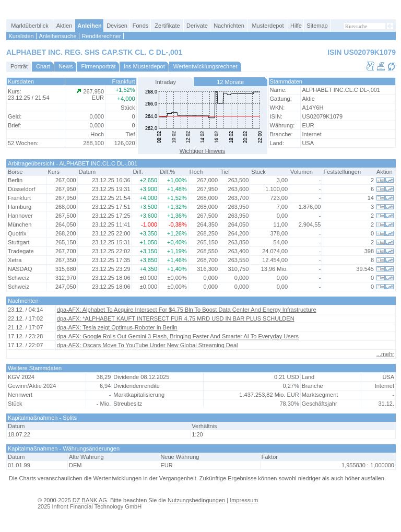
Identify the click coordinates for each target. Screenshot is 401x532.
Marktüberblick (30, 26)
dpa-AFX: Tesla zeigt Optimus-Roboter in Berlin (117, 327)
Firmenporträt (98, 66)
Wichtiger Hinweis (202, 151)
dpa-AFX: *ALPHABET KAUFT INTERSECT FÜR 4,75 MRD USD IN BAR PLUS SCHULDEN (176, 318)
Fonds (141, 26)
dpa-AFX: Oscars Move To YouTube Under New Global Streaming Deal (148, 345)
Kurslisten (21, 36)
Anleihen (89, 26)
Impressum (244, 500)
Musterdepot (268, 26)
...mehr (385, 354)
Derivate (197, 26)
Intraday (166, 82)
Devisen (117, 26)
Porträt (19, 66)
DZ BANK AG (90, 500)
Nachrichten (229, 26)
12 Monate (230, 82)
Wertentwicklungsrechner (205, 66)
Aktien (64, 26)
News (66, 66)
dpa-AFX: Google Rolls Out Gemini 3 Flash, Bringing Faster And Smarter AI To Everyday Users (178, 336)
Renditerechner (101, 36)
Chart (43, 66)
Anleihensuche (57, 36)
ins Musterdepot (144, 66)
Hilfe (296, 26)
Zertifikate (167, 26)
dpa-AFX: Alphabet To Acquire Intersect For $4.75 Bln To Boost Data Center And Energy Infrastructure (187, 310)
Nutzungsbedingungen (196, 500)
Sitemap (317, 26)
